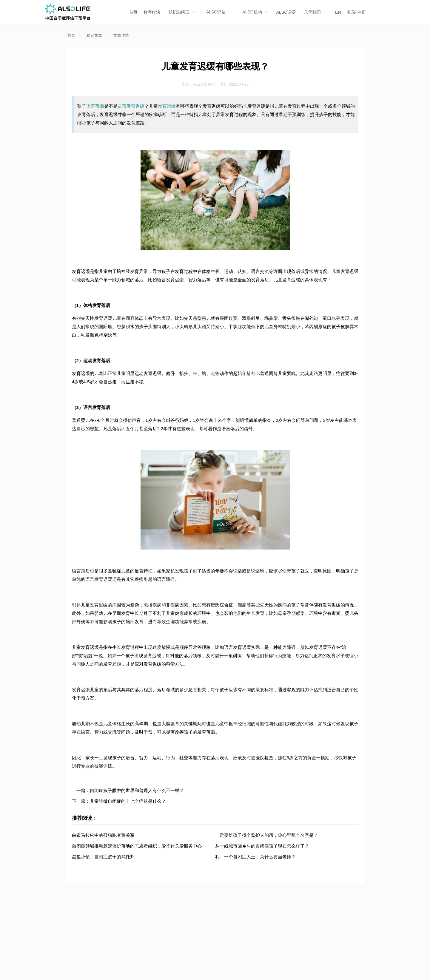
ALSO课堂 (286, 12)
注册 (362, 12)
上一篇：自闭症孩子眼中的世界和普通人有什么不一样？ (128, 790)
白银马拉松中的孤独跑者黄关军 (103, 835)
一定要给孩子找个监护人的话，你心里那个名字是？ (267, 835)
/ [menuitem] (357, 12)
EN (338, 12)
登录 (351, 12)
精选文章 (94, 35)
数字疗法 (152, 12)
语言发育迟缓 (131, 106)
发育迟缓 (167, 106)
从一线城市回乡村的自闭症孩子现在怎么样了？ (262, 846)
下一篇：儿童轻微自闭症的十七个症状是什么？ (119, 801)
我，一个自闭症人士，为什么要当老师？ (255, 857)
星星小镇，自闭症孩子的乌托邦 (103, 857)
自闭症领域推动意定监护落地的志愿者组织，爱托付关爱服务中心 (137, 846)
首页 (133, 12)
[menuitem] (133, 12)
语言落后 (95, 106)
